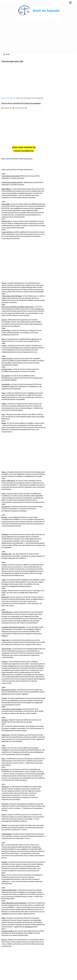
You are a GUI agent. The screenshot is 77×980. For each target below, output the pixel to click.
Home (3, 98)
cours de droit (11, 98)
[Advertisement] (23, 80)
